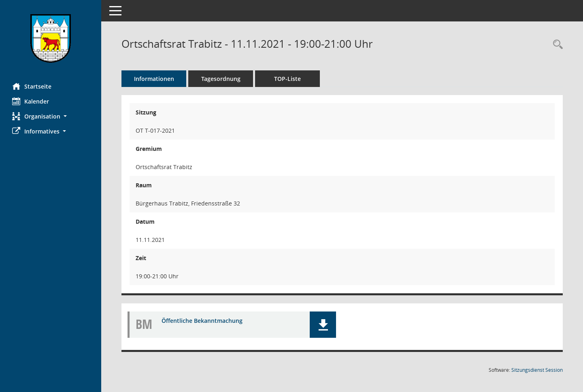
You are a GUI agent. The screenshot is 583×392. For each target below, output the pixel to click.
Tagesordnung (221, 79)
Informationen (154, 79)
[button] (51, 116)
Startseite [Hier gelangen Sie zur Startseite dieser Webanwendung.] (32, 86)
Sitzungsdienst (537, 370)
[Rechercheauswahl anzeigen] (556, 45)
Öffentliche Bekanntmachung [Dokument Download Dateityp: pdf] (202, 321)
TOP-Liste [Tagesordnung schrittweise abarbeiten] (287, 79)
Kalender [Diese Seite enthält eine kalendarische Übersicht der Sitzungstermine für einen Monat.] (31, 101)
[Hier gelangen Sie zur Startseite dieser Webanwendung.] (51, 38)
